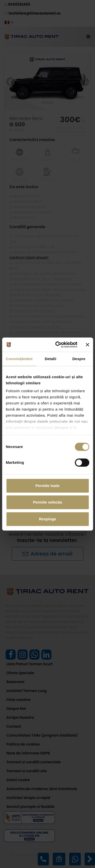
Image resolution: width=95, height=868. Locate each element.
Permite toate (48, 486)
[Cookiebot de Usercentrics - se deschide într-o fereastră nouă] (58, 345)
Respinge (48, 519)
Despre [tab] (79, 359)
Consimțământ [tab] (19, 359)
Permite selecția (47, 502)
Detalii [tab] (50, 359)
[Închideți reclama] (87, 345)
